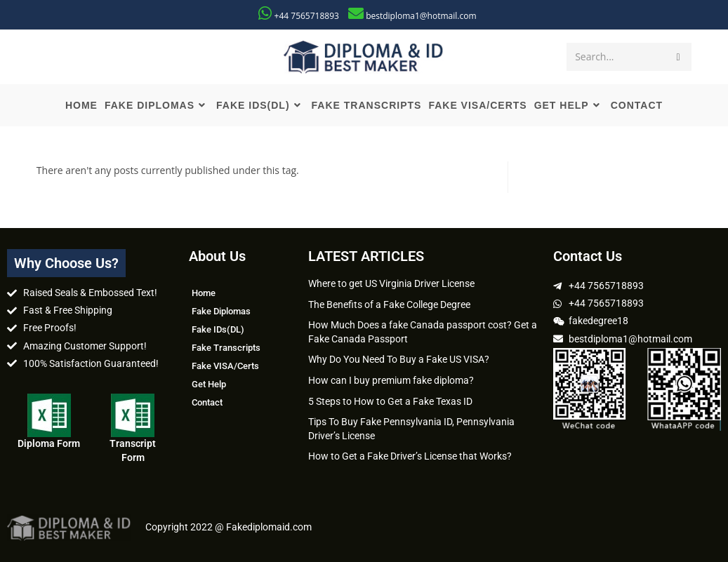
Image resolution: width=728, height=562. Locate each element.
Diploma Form (49, 443)
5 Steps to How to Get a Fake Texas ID (390, 401)
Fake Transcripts (226, 348)
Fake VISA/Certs (225, 366)
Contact (207, 402)
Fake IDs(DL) (218, 329)
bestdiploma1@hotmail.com (421, 16)
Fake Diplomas (221, 311)
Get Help (209, 384)
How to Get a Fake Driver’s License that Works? (410, 456)
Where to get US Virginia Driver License (391, 283)
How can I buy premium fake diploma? (391, 380)
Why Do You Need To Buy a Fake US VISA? (399, 359)
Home (204, 293)
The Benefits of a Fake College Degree (389, 305)
